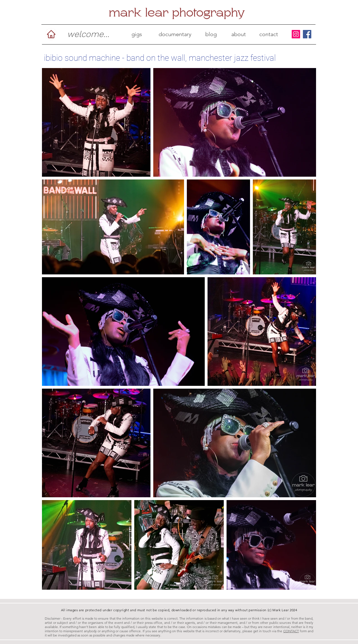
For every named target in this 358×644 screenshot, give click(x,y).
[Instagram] (296, 34)
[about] (239, 34)
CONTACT (291, 631)
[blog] (211, 34)
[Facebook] (307, 34)
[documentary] (175, 34)
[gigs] (137, 34)
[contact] (268, 34)
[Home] (51, 34)
